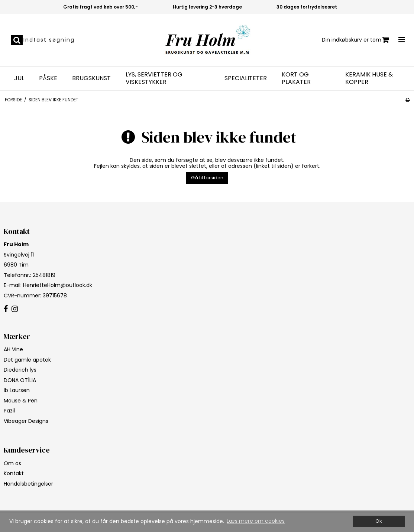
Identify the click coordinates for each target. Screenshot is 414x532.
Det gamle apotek (27, 360)
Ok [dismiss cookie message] (379, 521)
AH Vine (13, 349)
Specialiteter (246, 78)
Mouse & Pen (21, 401)
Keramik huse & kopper (369, 78)
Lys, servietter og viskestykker (154, 78)
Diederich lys (20, 370)
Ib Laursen (17, 390)
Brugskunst (91, 78)
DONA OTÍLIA (20, 380)
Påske (48, 78)
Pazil (9, 411)
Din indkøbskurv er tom (355, 40)
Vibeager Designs (26, 421)
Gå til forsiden (207, 178)
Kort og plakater (296, 78)
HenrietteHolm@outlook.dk (58, 285)
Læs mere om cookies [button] (256, 521)
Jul (19, 78)
